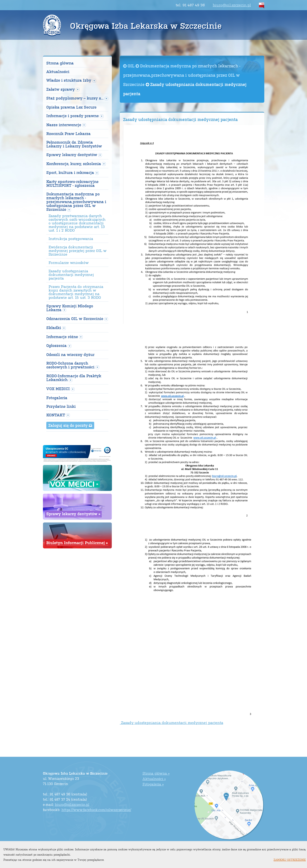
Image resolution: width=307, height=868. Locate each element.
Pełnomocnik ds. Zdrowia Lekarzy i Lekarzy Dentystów (74, 144)
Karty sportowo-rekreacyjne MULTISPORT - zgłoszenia (72, 183)
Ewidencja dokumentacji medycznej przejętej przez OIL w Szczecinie (77, 251)
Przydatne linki (61, 406)
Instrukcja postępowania (71, 239)
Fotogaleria (57, 398)
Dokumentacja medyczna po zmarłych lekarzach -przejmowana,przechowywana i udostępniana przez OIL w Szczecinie (182, 75)
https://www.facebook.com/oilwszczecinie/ (96, 810)
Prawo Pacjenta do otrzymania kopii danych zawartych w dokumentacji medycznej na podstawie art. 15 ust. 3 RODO (76, 292)
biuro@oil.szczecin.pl (232, 5)
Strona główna (60, 63)
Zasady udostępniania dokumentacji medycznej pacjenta (71, 275)
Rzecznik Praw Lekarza (68, 134)
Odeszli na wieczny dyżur (70, 355)
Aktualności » (154, 779)
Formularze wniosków (69, 263)
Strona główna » (156, 773)
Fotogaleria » (153, 784)
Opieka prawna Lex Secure (71, 107)
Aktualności (58, 72)
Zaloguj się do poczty (70, 425)
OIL (129, 66)
